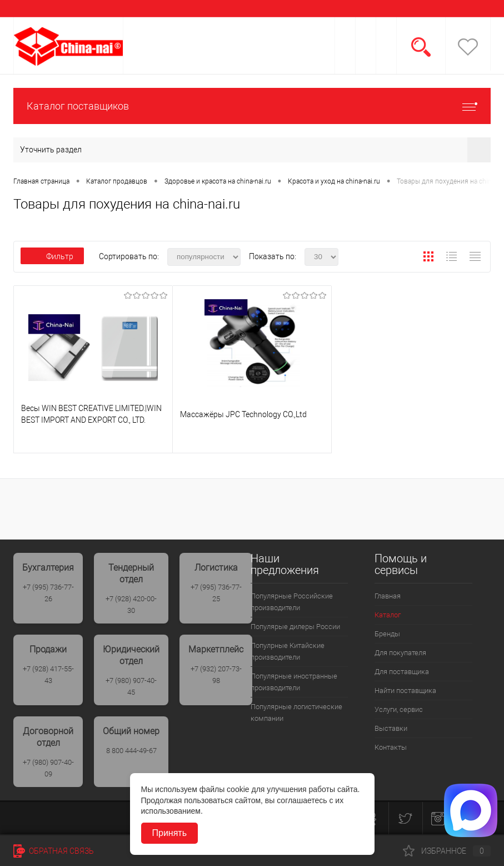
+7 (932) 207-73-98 (216, 675)
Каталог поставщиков (252, 106)
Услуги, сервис (399, 709)
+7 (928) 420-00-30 (131, 605)
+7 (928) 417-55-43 (48, 675)
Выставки (391, 728)
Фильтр (52, 256)
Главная (388, 596)
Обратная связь (54, 851)
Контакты (391, 747)
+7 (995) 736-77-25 (216, 593)
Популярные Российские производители (292, 602)
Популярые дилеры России (295, 627)
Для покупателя (400, 653)
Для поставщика (402, 672)
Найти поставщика (405, 691)
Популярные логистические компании (296, 712)
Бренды (387, 634)
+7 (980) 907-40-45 (131, 686)
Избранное (447, 851)
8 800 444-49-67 (131, 751)
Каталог (388, 615)
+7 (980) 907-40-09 (48, 768)
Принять (170, 833)
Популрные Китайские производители (288, 651)
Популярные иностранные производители (294, 682)
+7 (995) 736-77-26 (48, 593)
